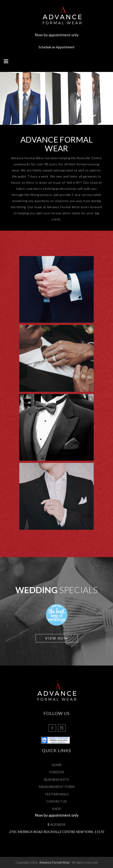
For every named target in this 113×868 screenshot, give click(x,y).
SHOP (56, 809)
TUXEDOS (56, 772)
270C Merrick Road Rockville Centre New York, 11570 (57, 832)
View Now (57, 638)
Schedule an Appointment (57, 47)
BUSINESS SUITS (56, 779)
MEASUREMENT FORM (57, 787)
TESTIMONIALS (57, 794)
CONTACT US (56, 801)
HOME (57, 765)
